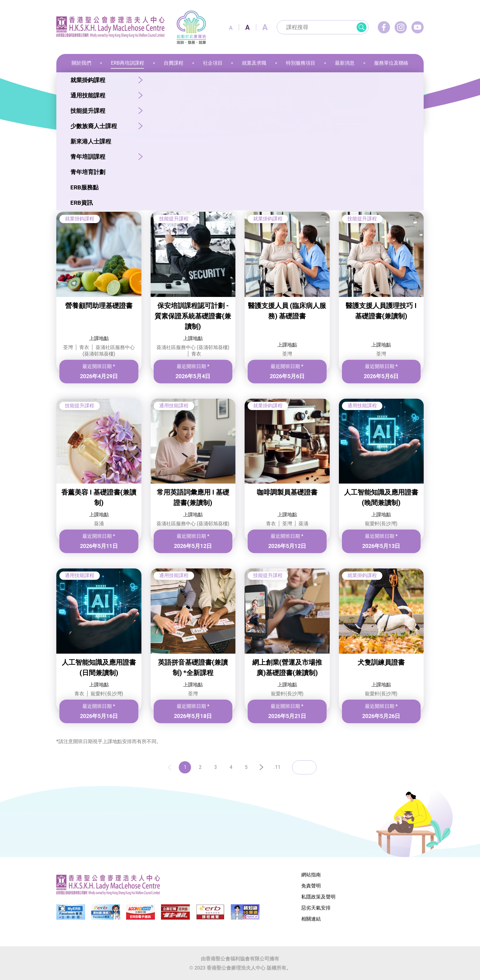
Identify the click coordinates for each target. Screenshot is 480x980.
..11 (277, 767)
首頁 (61, 153)
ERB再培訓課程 (95, 153)
